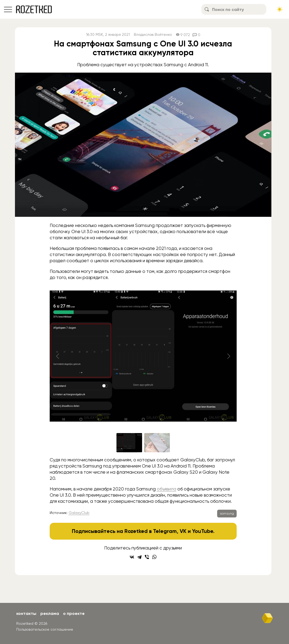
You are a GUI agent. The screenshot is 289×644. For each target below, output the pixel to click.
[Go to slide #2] (157, 443)
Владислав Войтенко (153, 35)
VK (183, 531)
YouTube (203, 531)
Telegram (165, 531)
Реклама (50, 613)
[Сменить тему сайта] (280, 9)
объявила (167, 489)
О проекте (74, 613)
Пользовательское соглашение (45, 629)
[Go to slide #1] (129, 443)
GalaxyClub (79, 513)
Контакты (26, 613)
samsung (227, 513)
